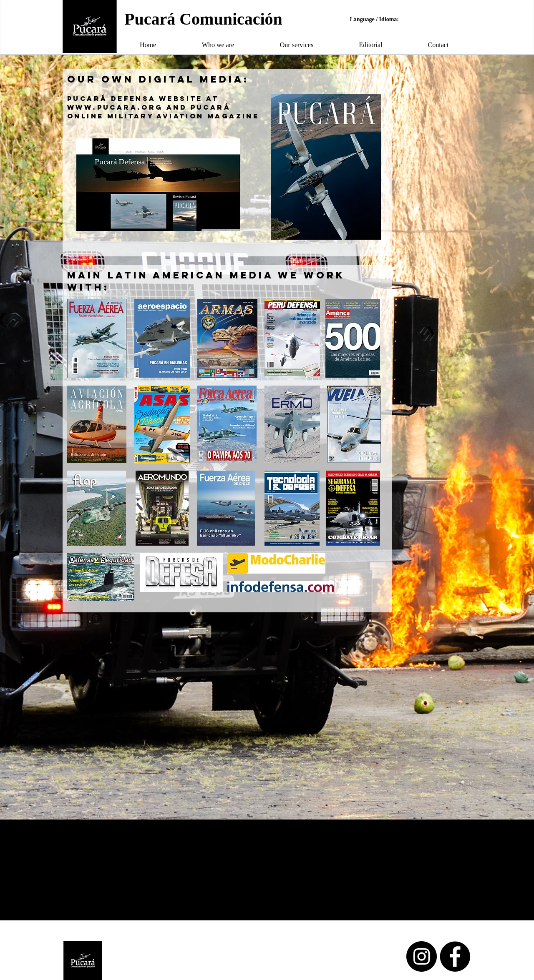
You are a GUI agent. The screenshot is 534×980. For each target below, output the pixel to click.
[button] (218, 45)
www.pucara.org (115, 107)
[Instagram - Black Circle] (422, 956)
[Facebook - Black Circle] (455, 956)
